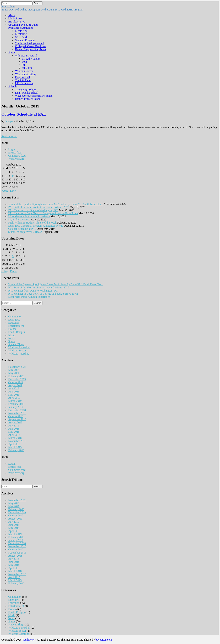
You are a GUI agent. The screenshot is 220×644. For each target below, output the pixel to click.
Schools (13, 86)
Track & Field (23, 80)
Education (14, 323)
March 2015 (15, 447)
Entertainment (16, 326)
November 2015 (17, 441)
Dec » (13, 191)
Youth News (8, 6)
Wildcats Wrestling (26, 74)
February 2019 (16, 404)
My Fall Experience (19, 220)
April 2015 (14, 444)
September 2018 (17, 419)
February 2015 (16, 450)
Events (12, 329)
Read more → (9, 136)
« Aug (5, 191)
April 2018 (14, 435)
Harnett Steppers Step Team (31, 49)
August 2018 (15, 422)
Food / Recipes (16, 332)
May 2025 (14, 370)
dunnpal (9, 121)
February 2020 (16, 376)
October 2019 (16, 382)
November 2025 (17, 367)
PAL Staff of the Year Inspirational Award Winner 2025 (39, 207)
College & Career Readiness (31, 46)
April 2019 (14, 398)
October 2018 (16, 416)
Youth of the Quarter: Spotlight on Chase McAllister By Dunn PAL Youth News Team (56, 204)
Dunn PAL (14, 320)
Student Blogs (16, 344)
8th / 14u (27, 68)
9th (24, 65)
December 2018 (17, 410)
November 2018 (17, 413)
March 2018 (15, 438)
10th (24, 62)
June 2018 (14, 429)
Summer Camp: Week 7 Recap (25, 232)
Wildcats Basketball (26, 56)
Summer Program (25, 40)
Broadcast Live (17, 22)
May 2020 (14, 373)
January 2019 (16, 407)
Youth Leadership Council (30, 43)
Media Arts (21, 31)
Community (15, 317)
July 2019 (14, 388)
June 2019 (14, 392)
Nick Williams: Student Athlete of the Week (32, 223)
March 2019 (15, 401)
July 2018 (14, 426)
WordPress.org (16, 159)
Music (12, 335)
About (12, 15)
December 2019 (17, 379)
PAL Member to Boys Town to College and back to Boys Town (43, 213)
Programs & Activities (21, 28)
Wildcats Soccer (24, 71)
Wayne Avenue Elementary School (34, 96)
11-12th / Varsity (31, 59)
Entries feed (15, 153)
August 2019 (15, 385)
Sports (12, 52)
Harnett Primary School (28, 99)
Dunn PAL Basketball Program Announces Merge (36, 226)
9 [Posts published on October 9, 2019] (13, 176)
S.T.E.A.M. (21, 37)
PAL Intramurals (24, 83)
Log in (12, 149)
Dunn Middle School (27, 93)
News (11, 338)
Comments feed (17, 156)
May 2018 (14, 432)
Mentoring (21, 34)
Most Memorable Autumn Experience (29, 216)
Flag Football (23, 77)
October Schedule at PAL (24, 114)
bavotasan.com (104, 640)
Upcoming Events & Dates (23, 25)
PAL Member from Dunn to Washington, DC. (33, 210)
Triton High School (26, 90)
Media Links (15, 18)
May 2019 (14, 395)
